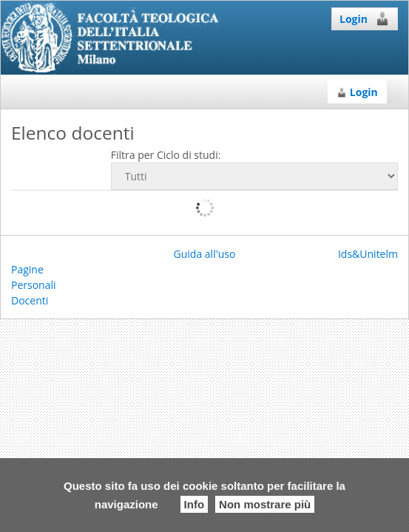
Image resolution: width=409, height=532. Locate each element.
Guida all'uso (205, 254)
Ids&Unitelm (368, 254)
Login (365, 18)
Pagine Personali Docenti (34, 285)
